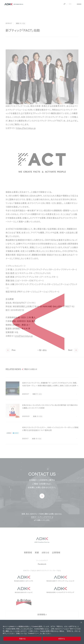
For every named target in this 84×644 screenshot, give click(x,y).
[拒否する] (81, 622)
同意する (22, 639)
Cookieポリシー (33, 633)
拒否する (62, 639)
